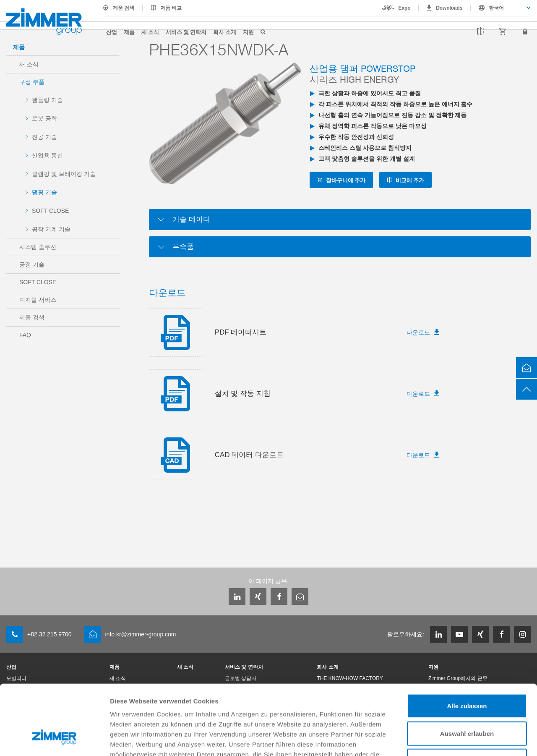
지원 (248, 32)
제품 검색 (124, 8)
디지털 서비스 (38, 300)
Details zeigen (446, 739)
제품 (129, 32)
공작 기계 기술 (51, 229)
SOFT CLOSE (50, 211)
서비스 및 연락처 (186, 32)
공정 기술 (32, 264)
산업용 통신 (47, 155)
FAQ (25, 335)
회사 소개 (225, 32)
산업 (112, 32)
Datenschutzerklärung (328, 705)
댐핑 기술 (44, 192)
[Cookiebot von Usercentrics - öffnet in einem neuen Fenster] (54, 740)
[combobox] (501, 8)
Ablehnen (467, 701)
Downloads (449, 8)
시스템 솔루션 (38, 247)
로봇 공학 (44, 118)
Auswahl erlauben (467, 674)
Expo (405, 8)
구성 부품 (32, 82)
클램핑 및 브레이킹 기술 (64, 174)
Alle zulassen (467, 646)
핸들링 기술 (47, 100)
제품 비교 (171, 8)
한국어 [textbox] (496, 8)
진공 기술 (44, 137)
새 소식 (150, 32)
